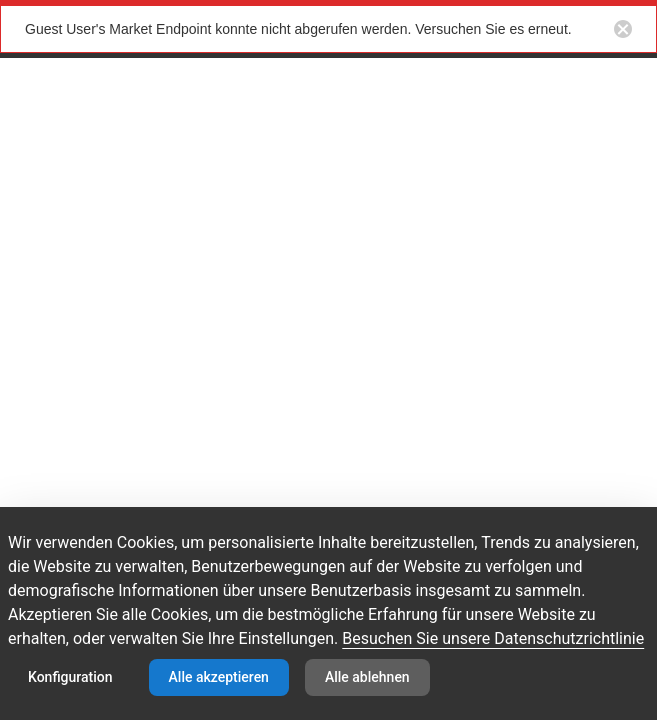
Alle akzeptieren (219, 677)
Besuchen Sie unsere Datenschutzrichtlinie (493, 638)
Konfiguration (70, 677)
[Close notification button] (623, 29)
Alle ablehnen (367, 677)
